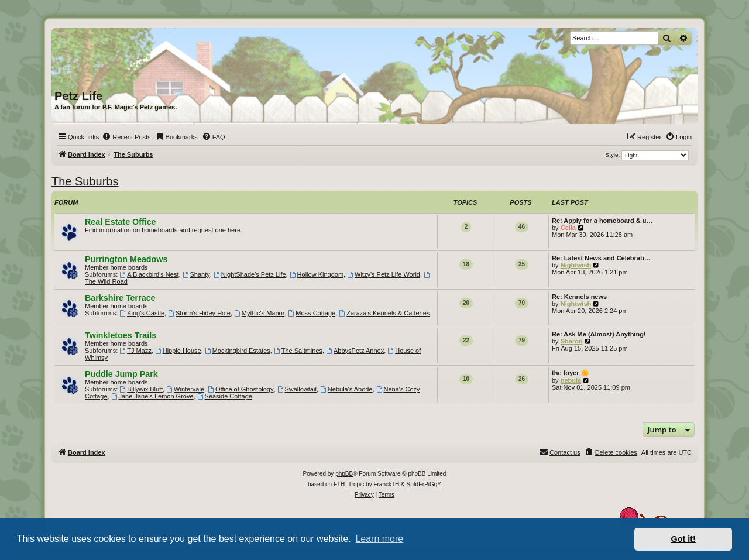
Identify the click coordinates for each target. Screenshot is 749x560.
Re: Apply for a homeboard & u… (602, 221)
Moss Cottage (312, 313)
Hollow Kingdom (317, 274)
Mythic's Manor (259, 313)
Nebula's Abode (346, 389)
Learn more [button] (379, 539)
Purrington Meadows (126, 259)
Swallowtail (297, 389)
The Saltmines (298, 351)
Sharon (572, 341)
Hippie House (178, 351)
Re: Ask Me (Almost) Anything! (599, 334)
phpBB (344, 474)
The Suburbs (85, 181)
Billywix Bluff (141, 389)
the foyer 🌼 (571, 373)
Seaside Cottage (225, 396)
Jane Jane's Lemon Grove (152, 396)
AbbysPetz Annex (355, 351)
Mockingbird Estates (238, 351)
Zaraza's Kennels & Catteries (384, 313)
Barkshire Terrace (120, 298)
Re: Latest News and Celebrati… (601, 258)
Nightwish (576, 265)
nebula (571, 380)
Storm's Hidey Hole (199, 313)
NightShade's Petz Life (250, 274)
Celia (568, 228)
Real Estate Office (121, 222)
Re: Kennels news (579, 297)
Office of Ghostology (240, 389)
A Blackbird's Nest (149, 274)
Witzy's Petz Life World (384, 274)
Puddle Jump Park (121, 374)
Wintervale (185, 389)
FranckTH (386, 484)
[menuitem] (126, 137)
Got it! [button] (683, 539)
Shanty (196, 274)
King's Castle (142, 313)
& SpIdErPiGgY (421, 484)
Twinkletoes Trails (121, 335)
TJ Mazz (135, 351)
